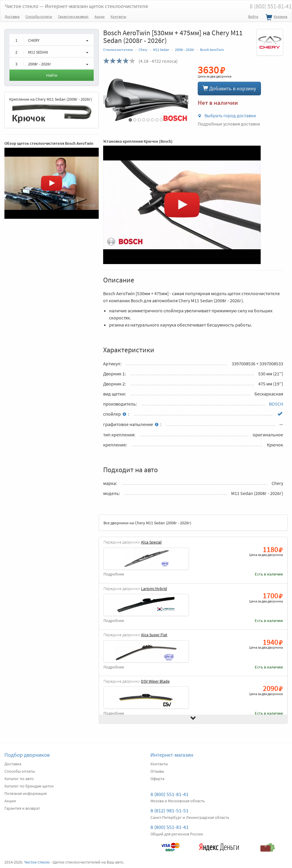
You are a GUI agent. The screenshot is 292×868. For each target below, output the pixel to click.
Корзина (276, 17)
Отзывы (157, 771)
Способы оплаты (39, 16)
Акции (100, 16)
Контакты (118, 16)
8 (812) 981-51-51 (169, 810)
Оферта (157, 779)
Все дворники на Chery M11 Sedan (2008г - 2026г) (147, 523)
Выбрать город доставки (227, 115)
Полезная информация (26, 793)
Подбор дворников (27, 755)
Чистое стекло (76, 6)
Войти (253, 16)
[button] (109, 100)
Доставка (12, 16)
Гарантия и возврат (73, 16)
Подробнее (114, 574)
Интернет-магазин (172, 755)
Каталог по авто (19, 779)
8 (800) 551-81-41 (169, 794)
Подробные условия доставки (229, 124)
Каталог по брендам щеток (29, 786)
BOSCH (276, 404)
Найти (52, 75)
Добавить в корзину (229, 88)
